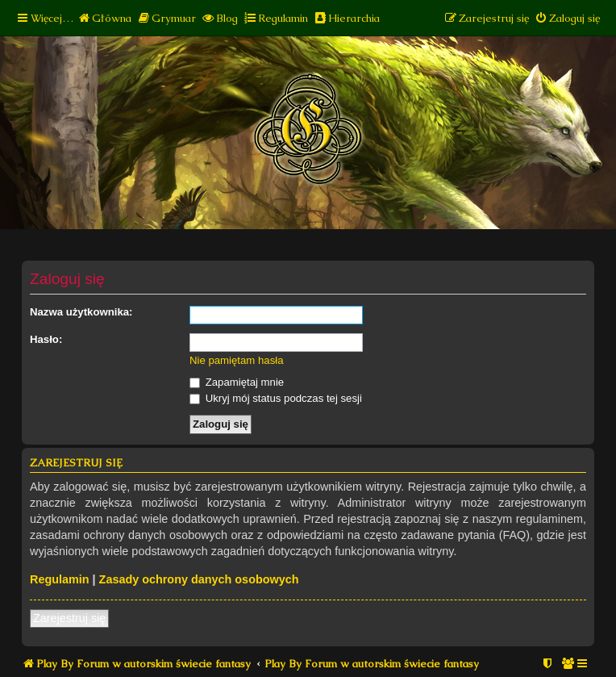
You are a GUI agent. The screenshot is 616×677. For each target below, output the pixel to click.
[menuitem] (104, 18)
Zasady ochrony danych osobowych (199, 579)
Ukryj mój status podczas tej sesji (276, 398)
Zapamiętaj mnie (237, 382)
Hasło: (46, 339)
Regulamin (60, 579)
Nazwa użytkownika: (81, 312)
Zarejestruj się (69, 618)
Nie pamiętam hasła (237, 360)
